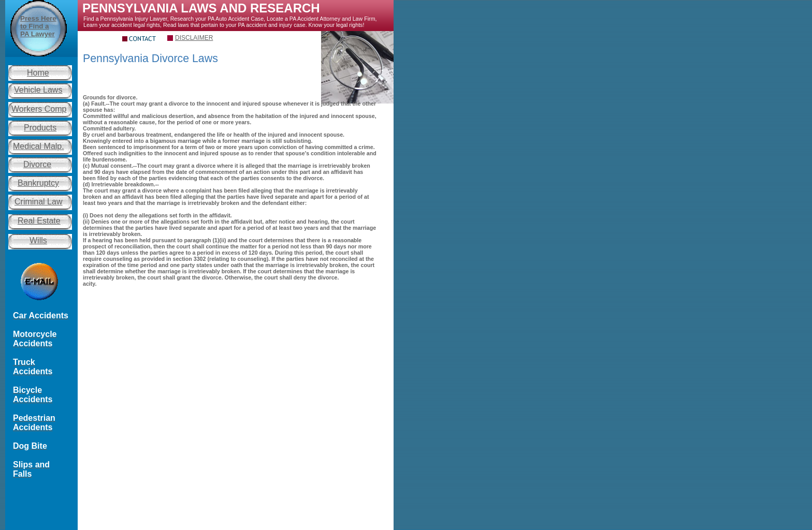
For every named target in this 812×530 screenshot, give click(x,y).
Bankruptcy (38, 183)
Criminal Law (38, 202)
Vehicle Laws (38, 90)
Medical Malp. (39, 146)
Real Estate (39, 221)
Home (38, 73)
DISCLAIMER (194, 38)
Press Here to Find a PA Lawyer (38, 26)
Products (40, 128)
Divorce (37, 164)
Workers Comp (39, 109)
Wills (38, 240)
